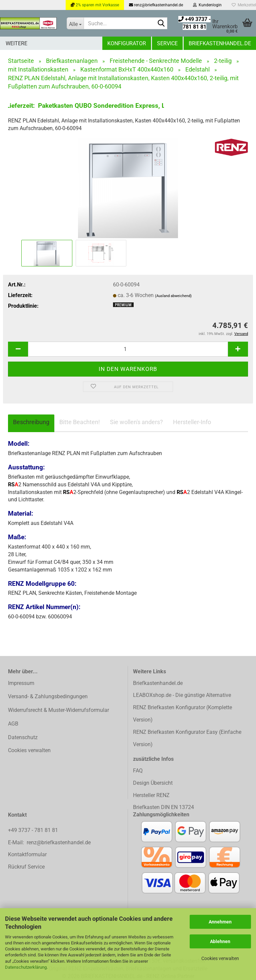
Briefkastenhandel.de (220, 43)
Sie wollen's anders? (136, 422)
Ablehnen (220, 941)
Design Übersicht (153, 783)
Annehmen (220, 922)
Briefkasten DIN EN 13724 (163, 807)
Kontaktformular (27, 854)
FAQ (138, 771)
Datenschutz (23, 737)
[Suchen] (161, 24)
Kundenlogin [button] (207, 5)
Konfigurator (127, 43)
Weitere (16, 43)
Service (167, 43)
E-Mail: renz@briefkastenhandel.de (49, 842)
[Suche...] (75, 23)
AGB (13, 724)
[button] (18, 349)
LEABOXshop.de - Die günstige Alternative (182, 695)
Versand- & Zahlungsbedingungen (48, 696)
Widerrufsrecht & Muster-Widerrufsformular (58, 710)
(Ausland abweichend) (173, 296)
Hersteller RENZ (151, 795)
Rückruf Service (26, 867)
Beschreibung (31, 422)
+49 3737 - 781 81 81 (34, 830)
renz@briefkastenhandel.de (156, 5)
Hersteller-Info (192, 422)
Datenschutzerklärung (26, 967)
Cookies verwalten (220, 958)
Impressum (21, 683)
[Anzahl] (128, 349)
